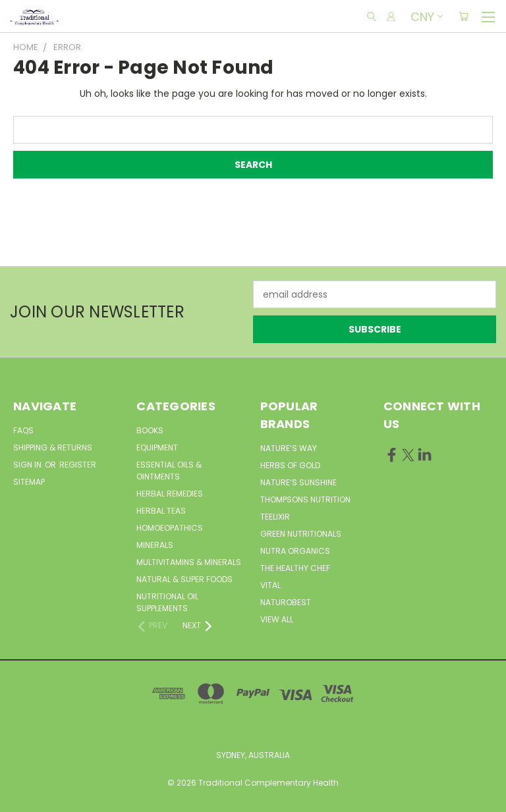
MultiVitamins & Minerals (189, 562)
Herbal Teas (161, 511)
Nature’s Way (289, 448)
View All (277, 619)
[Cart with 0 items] (464, 16)
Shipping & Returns (53, 447)
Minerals (155, 545)
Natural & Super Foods (184, 579)
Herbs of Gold (290, 465)
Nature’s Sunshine (298, 482)
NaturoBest (286, 602)
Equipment (157, 447)
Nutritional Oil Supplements (167, 602)
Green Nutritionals (301, 534)
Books (150, 430)
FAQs (23, 430)
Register (78, 465)
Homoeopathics (170, 528)
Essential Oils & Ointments (169, 471)
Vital (270, 585)
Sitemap (29, 482)
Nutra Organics (295, 551)
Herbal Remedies (170, 494)
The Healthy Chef (295, 568)
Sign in (28, 465)
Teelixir (275, 517)
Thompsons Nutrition (305, 500)
